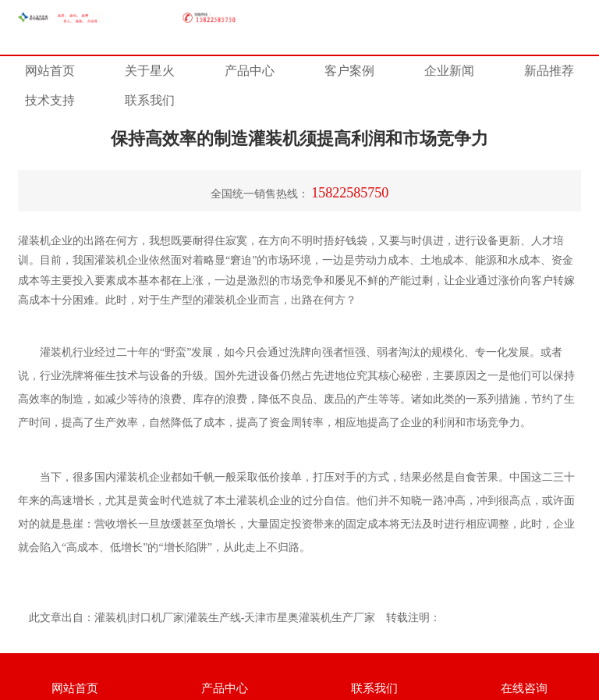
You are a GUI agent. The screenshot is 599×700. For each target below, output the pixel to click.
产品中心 (250, 71)
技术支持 (50, 100)
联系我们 (150, 100)
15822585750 (350, 193)
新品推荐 (549, 71)
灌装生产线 (214, 618)
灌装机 (220, 300)
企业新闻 (449, 71)
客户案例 (349, 71)
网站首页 (50, 71)
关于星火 (150, 71)
